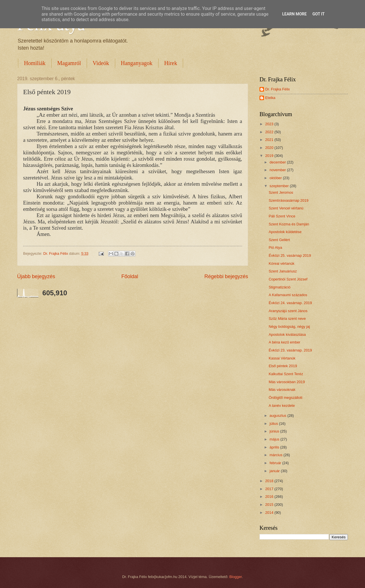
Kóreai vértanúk (281, 263)
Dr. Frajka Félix (278, 89)
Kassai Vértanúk (282, 358)
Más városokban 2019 (287, 382)
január (275, 471)
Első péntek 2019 (283, 366)
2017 (270, 489)
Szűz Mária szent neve (287, 319)
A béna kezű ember (284, 342)
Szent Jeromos (281, 192)
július (274, 424)
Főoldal (130, 276)
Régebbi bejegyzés (226, 276)
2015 (270, 505)
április (275, 447)
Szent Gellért (279, 240)
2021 (270, 140)
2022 (270, 132)
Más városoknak (282, 390)
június (275, 431)
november (278, 170)
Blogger (236, 577)
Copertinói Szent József (288, 279)
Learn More (294, 14)
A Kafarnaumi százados (288, 295)
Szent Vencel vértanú (286, 208)
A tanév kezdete (282, 406)
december (278, 162)
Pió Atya (275, 247)
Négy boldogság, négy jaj (289, 327)
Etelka (270, 98)
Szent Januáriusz (283, 271)
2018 (270, 481)
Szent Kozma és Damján (289, 224)
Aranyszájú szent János (288, 311)
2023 (270, 124)
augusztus (278, 416)
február (276, 463)
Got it (318, 14)
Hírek (171, 63)
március (276, 455)
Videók (101, 63)
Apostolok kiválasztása (287, 335)
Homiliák (35, 63)
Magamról (69, 63)
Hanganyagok (137, 63)
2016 (270, 497)
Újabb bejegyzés (36, 276)
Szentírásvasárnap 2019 (289, 200)
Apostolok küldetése (285, 232)
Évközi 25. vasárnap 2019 (290, 255)
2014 (270, 513)
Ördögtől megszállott (285, 398)
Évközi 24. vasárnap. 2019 (290, 303)
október (276, 178)
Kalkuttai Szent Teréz (286, 374)
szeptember (280, 186)
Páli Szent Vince (282, 216)
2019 (270, 156)
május (275, 439)
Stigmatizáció (280, 287)
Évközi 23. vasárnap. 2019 (290, 350)
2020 (270, 148)
